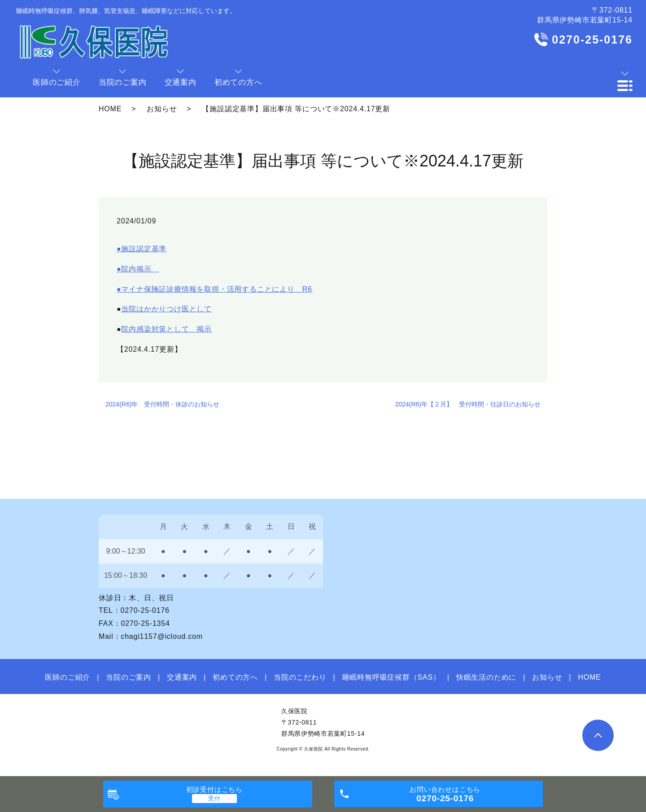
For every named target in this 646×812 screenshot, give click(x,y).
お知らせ (162, 109)
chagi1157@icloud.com (162, 636)
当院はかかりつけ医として (166, 309)
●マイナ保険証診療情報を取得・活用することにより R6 (214, 289)
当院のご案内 (129, 677)
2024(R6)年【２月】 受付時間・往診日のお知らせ (468, 404)
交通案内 (182, 677)
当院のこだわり (300, 677)
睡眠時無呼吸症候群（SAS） (391, 677)
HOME (110, 109)
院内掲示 (140, 269)
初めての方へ (235, 677)
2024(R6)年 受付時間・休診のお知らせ (162, 404)
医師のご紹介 (68, 677)
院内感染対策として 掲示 (166, 329)
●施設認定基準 (142, 249)
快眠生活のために (486, 677)
